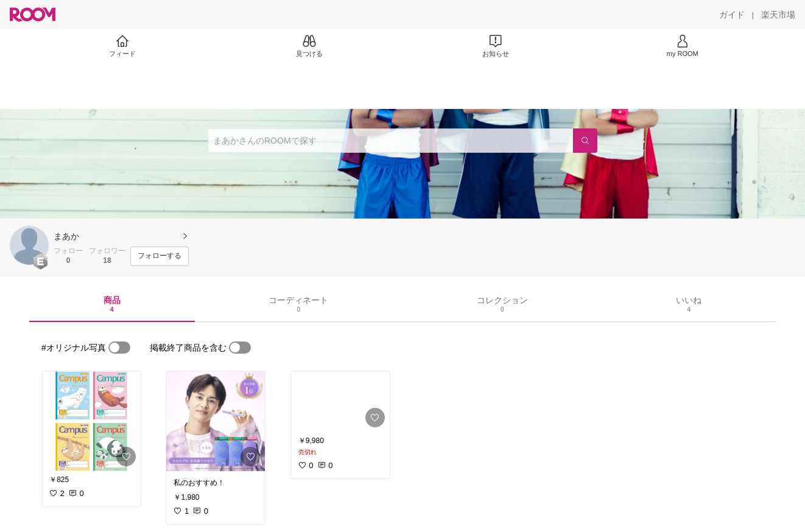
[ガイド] (732, 15)
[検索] (585, 141)
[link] (91, 421)
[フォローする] (160, 256)
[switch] (119, 348)
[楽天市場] (778, 15)
